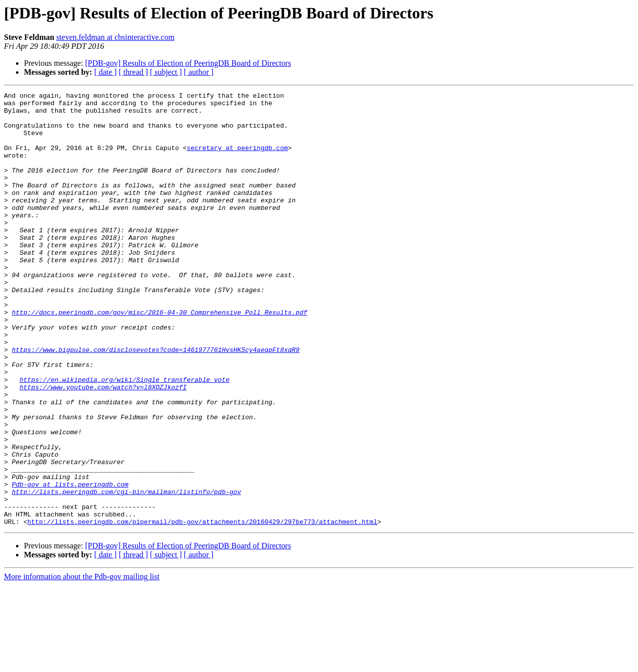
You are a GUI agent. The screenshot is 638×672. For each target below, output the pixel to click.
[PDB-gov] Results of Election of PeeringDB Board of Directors (188, 63)
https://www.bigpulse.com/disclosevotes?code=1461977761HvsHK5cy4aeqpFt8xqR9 (156, 402)
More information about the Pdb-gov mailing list (82, 663)
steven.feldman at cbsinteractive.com (115, 37)
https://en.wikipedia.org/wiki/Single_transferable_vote (124, 438)
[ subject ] (166, 72)
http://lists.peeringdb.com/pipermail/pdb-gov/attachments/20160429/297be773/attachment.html (202, 608)
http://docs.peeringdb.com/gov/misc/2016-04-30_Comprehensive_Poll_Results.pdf (160, 357)
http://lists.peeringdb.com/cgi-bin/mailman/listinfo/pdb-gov (127, 572)
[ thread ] (133, 72)
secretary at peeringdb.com (238, 160)
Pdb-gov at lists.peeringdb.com (70, 563)
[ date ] (105, 72)
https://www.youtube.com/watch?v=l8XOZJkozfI (103, 447)
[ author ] (199, 72)
